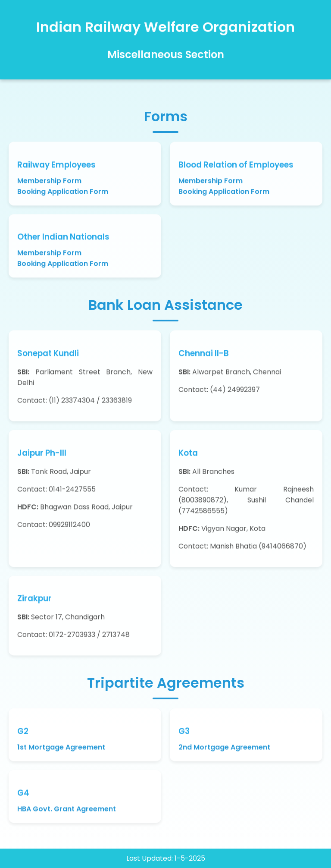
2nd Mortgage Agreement (224, 748)
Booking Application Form (63, 193)
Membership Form (49, 182)
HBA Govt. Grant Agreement (67, 810)
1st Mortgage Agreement (61, 748)
